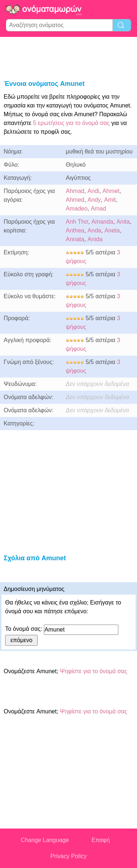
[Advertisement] (69, 57)
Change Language (45, 840)
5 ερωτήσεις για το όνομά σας (71, 123)
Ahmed (75, 200)
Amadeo (77, 209)
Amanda (102, 222)
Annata (75, 239)
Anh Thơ (77, 222)
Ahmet (111, 191)
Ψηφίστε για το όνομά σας (94, 671)
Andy (94, 200)
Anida (95, 239)
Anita (123, 222)
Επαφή (101, 840)
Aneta (112, 230)
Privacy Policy (69, 856)
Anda (94, 230)
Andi (94, 191)
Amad (98, 209)
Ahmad (75, 191)
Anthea (75, 230)
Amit (110, 200)
